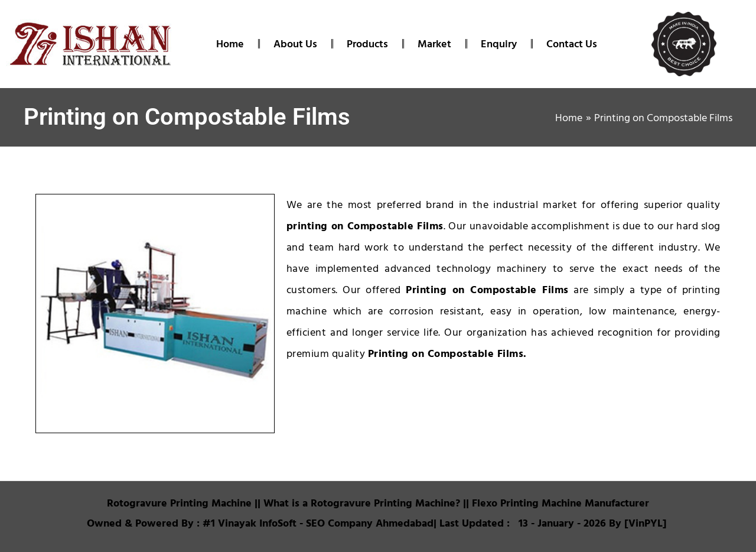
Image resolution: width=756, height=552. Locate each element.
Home (230, 43)
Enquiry (499, 43)
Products (367, 43)
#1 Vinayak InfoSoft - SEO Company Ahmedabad (318, 523)
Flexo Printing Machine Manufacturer (559, 503)
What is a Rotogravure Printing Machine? (362, 503)
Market (434, 43)
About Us (295, 43)
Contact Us (572, 43)
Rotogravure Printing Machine (179, 503)
